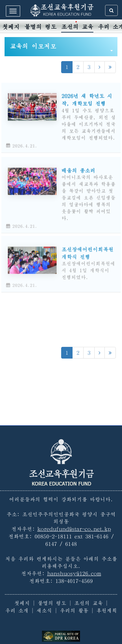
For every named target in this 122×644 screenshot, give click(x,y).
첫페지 (11, 27)
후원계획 (107, 611)
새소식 (44, 611)
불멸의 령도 (41, 27)
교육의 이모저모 (61, 47)
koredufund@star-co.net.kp (74, 529)
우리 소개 (17, 611)
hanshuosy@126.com (74, 573)
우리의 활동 (74, 611)
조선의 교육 (77, 27)
